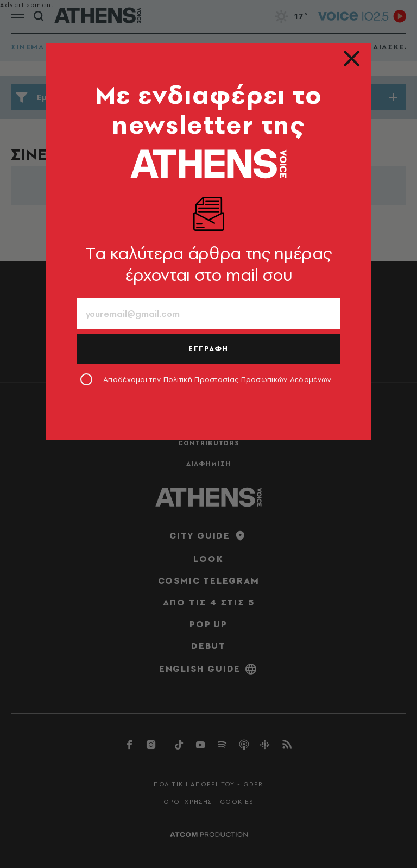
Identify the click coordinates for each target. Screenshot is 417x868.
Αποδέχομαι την (217, 379)
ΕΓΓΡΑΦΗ (208, 348)
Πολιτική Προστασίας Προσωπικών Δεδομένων (248, 379)
